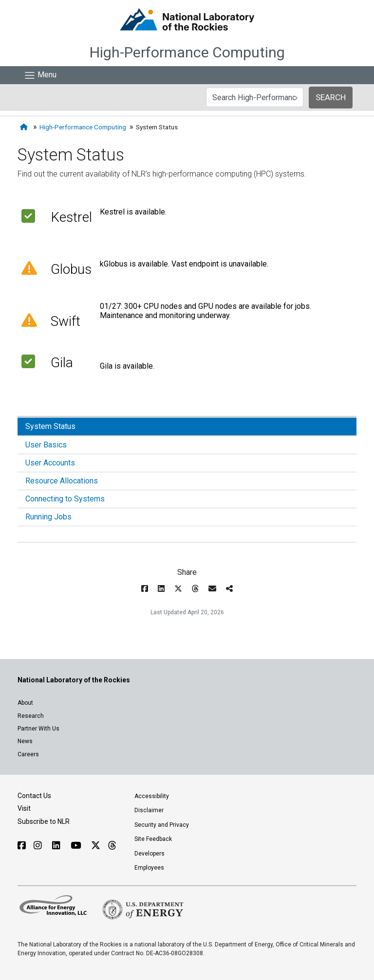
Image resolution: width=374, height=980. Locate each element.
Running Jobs (48, 517)
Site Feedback (153, 839)
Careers (28, 754)
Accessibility (152, 796)
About (25, 703)
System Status (50, 426)
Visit (24, 808)
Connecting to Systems (65, 499)
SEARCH (331, 97)
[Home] (25, 127)
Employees (149, 868)
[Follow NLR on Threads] (112, 846)
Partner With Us (38, 729)
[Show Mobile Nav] (40, 75)
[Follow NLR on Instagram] (39, 846)
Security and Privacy (162, 825)
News (25, 741)
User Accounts (50, 463)
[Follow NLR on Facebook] (22, 846)
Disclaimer (149, 810)
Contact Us (34, 796)
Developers (150, 854)
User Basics (46, 445)
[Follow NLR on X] (96, 846)
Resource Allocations (62, 481)
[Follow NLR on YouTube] (77, 846)
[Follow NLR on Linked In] (57, 846)
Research (31, 716)
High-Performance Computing (187, 52)
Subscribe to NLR (44, 821)
